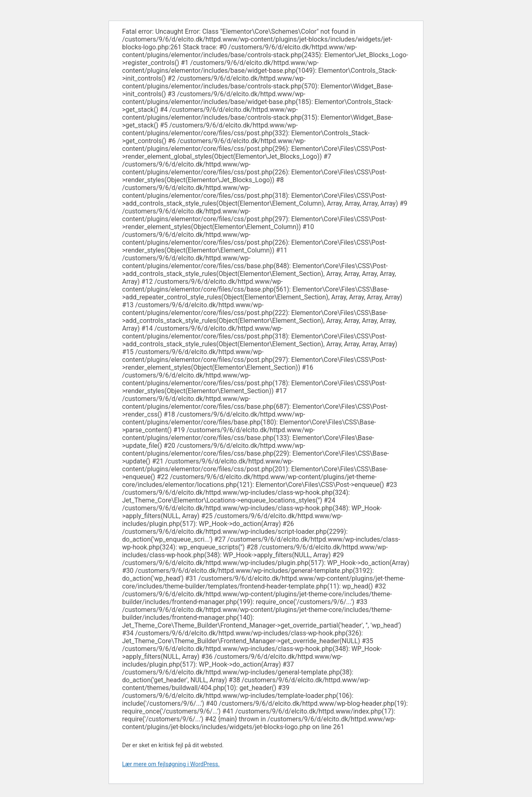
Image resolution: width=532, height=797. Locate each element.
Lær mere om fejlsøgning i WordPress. (171, 764)
